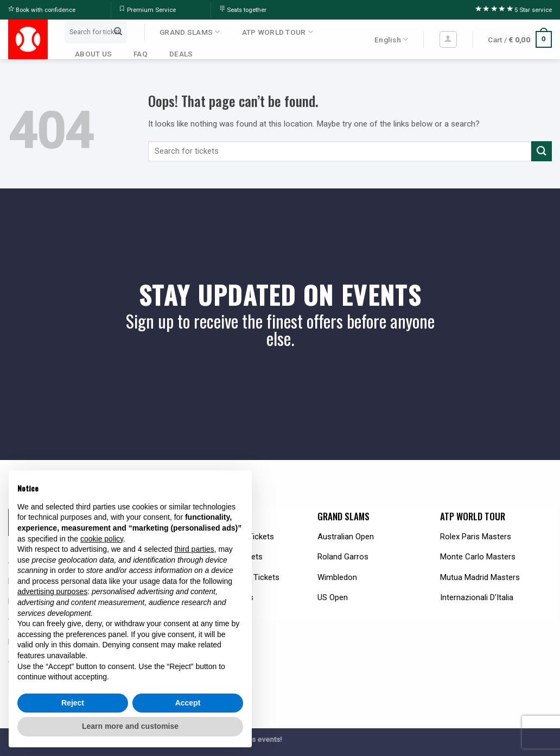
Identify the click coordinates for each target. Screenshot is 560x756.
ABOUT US (93, 54)
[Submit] (118, 31)
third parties (194, 549)
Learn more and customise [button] (130, 726)
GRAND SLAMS (190, 32)
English (391, 39)
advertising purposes (52, 591)
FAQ (141, 54)
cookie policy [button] (102, 539)
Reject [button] (73, 703)
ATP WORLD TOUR (278, 32)
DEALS (181, 54)
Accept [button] (188, 703)
